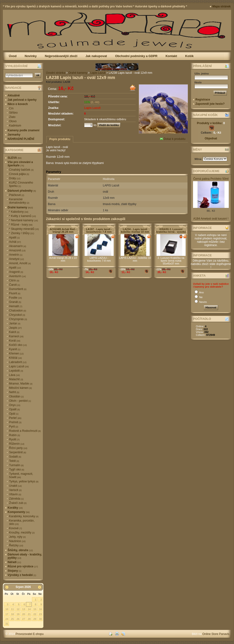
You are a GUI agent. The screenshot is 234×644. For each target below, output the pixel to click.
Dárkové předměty (22, 191)
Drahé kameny (20, 207)
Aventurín (17, 276)
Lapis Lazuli (19, 366)
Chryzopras (18, 319)
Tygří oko (17, 470)
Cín (11, 108)
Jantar (15, 323)
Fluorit (15, 293)
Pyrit (14, 427)
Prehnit (15, 422)
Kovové (15, 528)
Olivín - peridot (20, 401)
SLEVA (15, 158)
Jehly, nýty (17, 537)
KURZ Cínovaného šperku (21, 184)
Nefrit (14, 392)
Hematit (16, 306)
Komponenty (19, 512)
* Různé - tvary (21, 225)
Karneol (16, 336)
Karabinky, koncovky (24, 516)
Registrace (203, 100)
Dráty (15, 178)
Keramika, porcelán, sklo (22, 522)
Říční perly (18, 448)
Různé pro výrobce (23, 566)
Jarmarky (14, 135)
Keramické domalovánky (19, 201)
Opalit (14, 409)
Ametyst (16, 259)
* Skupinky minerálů (24, 229)
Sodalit (15, 457)
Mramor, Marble (21, 384)
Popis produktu (60, 139)
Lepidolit (16, 371)
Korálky (15, 508)
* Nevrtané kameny (23, 220)
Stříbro (13, 113)
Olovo (13, 121)
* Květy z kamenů (22, 216)
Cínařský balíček (21, 170)
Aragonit (16, 272)
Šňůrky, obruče (20, 550)
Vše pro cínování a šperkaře (20, 164)
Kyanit (15, 349)
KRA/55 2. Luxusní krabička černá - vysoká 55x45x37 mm (171, 232)
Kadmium (15, 126)
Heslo (198, 82)
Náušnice (17, 541)
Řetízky (16, 545)
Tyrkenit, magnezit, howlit (21, 475)
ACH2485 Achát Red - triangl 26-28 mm (63, 230)
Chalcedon (18, 311)
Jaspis (15, 328)
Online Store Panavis (216, 634)
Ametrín (16, 255)
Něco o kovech (18, 104)
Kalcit (14, 332)
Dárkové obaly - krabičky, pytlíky (25, 556)
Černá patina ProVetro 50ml (211, 179)
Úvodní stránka (56, 73)
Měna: (199, 159)
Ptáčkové (17, 195)
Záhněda (16, 499)
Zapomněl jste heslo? (210, 104)
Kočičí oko (18, 345)
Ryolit (14, 439)
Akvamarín (18, 246)
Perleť (15, 418)
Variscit (15, 490)
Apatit (14, 238)
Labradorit (18, 362)
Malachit (16, 379)
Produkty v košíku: (211, 123)
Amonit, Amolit (20, 263)
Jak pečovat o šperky (22, 100)
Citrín (14, 280)
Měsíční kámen (20, 388)
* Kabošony (19, 212)
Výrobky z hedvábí (22, 575)
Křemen (16, 354)
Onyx (15, 405)
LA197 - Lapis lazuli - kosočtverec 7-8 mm (99, 230)
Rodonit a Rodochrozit (25, 431)
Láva (14, 375)
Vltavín (15, 494)
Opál (14, 414)
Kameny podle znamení (23, 130)
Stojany (14, 571)
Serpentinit (18, 452)
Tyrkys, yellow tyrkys (24, 481)
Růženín (17, 444)
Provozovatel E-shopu (30, 634)
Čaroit (15, 285)
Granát (15, 302)
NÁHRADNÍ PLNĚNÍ (21, 139)
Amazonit (17, 250)
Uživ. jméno (202, 74)
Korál (15, 341)
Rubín (15, 435)
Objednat (211, 138)
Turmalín (16, 465)
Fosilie (15, 298)
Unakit (15, 486)
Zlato (12, 117)
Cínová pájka (19, 174)
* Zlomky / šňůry (22, 233)
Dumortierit (18, 289)
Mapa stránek (221, 6)
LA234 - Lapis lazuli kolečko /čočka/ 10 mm (135, 230)
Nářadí (14, 562)
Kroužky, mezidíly (22, 533)
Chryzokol (17, 315)
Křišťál (15, 358)
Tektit (14, 461)
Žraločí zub (18, 503)
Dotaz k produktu (173, 139)
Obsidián (16, 396)
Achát (15, 242)
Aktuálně (14, 95)
